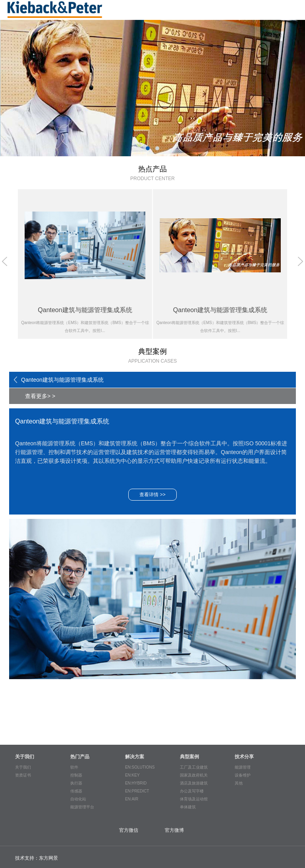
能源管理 (243, 767)
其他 (239, 783)
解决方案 (135, 757)
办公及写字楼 (192, 791)
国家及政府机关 (194, 775)
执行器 (76, 783)
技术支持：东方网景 (37, 858)
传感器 (76, 791)
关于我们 (25, 757)
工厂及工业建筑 (194, 767)
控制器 (76, 775)
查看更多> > (40, 396)
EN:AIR (132, 799)
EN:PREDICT (137, 791)
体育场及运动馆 (194, 799)
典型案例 (189, 757)
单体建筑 (188, 807)
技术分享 (244, 757)
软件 (74, 767)
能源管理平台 (82, 807)
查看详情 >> (152, 495)
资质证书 (23, 775)
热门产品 (80, 757)
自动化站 (78, 799)
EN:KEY (132, 775)
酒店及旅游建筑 (194, 783)
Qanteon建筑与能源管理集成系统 (62, 380)
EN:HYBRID (136, 783)
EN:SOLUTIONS (140, 767)
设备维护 (243, 775)
